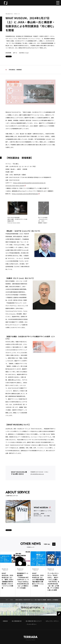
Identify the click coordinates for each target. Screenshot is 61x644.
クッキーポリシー (32, 626)
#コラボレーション (24, 53)
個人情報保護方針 (17, 623)
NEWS (12, 601)
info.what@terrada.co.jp (37, 475)
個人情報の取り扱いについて (34, 623)
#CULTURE (8, 53)
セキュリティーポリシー (52, 623)
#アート (15, 53)
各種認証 (5, 623)
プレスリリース (9, 14)
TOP (7, 601)
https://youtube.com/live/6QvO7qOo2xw (25, 195)
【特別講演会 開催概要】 (14, 70)
